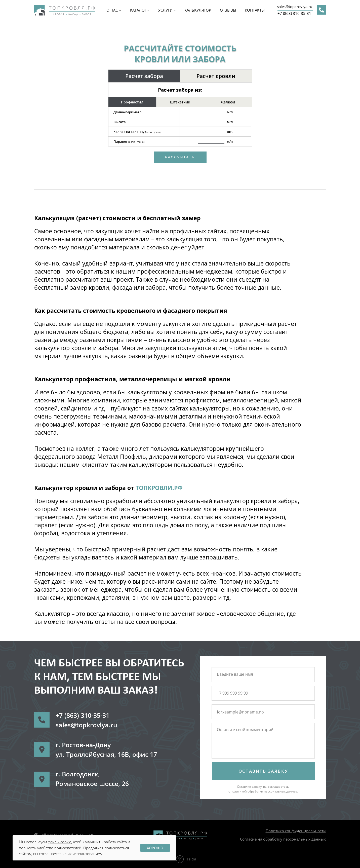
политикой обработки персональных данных (264, 791)
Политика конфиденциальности (296, 831)
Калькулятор (198, 10)
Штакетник (180, 102)
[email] (263, 712)
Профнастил (132, 102)
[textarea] (263, 742)
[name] (263, 674)
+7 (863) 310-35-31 (294, 13)
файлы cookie (59, 842)
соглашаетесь (278, 787)
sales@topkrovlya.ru (295, 7)
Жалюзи (228, 102)
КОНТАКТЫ (255, 10)
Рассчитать (180, 157)
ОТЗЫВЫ (228, 10)
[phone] (263, 693)
